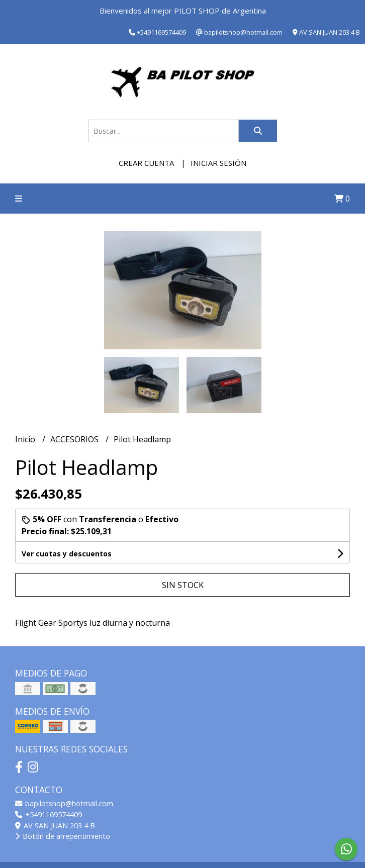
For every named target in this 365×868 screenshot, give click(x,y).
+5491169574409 (49, 814)
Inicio (26, 439)
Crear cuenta (146, 163)
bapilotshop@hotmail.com (64, 803)
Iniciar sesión (218, 163)
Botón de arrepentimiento (63, 836)
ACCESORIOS (75, 439)
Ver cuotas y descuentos (67, 554)
